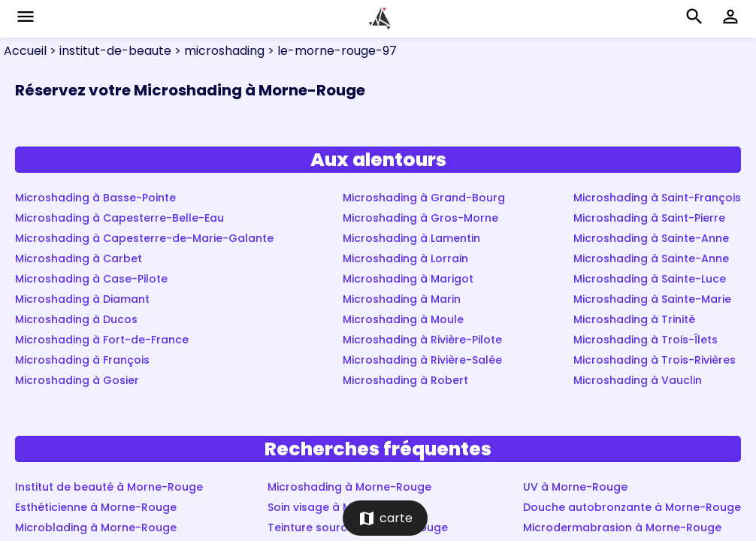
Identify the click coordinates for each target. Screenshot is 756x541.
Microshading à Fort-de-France (102, 340)
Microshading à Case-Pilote (91, 279)
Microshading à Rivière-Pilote (422, 340)
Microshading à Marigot (408, 279)
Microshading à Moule (403, 319)
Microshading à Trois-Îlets (646, 340)
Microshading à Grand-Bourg (424, 198)
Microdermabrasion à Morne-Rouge (622, 527)
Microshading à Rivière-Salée (422, 360)
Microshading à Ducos (76, 319)
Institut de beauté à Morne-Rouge (109, 487)
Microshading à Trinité (634, 319)
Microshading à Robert (405, 380)
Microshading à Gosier (77, 380)
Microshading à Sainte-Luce (650, 279)
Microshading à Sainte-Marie (652, 299)
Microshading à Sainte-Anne (651, 238)
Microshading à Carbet (79, 258)
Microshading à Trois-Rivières (655, 360)
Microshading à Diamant (82, 299)
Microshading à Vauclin (638, 380)
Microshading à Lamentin (411, 238)
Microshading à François (82, 360)
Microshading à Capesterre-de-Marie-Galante (144, 238)
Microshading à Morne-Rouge (349, 487)
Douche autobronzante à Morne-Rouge (632, 507)
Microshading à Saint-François (657, 198)
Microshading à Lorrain (405, 258)
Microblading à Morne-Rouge (96, 527)
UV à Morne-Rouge (575, 487)
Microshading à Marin (402, 299)
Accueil (25, 51)
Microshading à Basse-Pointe (95, 198)
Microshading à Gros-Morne (420, 218)
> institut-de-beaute (109, 51)
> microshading (218, 51)
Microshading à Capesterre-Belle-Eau (119, 218)
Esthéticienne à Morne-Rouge (96, 507)
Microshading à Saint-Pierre (649, 218)
